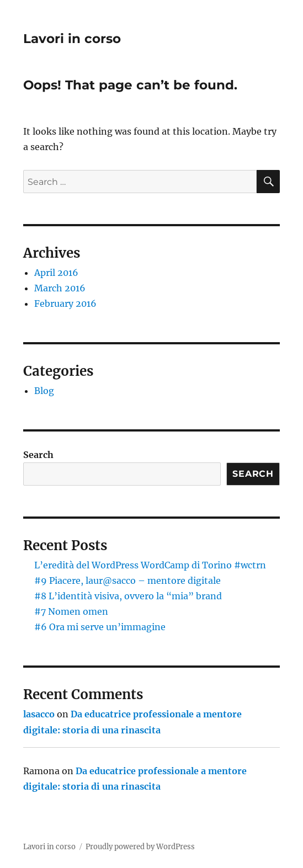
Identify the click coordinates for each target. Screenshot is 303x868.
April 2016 (56, 273)
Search (38, 455)
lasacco (39, 714)
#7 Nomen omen (71, 611)
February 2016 (65, 303)
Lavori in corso (72, 39)
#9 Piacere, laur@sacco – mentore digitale (127, 581)
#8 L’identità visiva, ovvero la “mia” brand (128, 596)
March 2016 (60, 288)
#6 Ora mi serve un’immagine (100, 627)
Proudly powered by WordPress (140, 847)
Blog (44, 391)
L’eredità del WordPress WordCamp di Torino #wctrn (150, 565)
